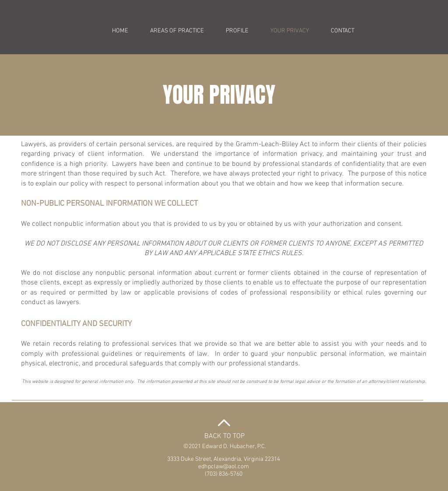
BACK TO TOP (224, 436)
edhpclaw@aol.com (224, 467)
